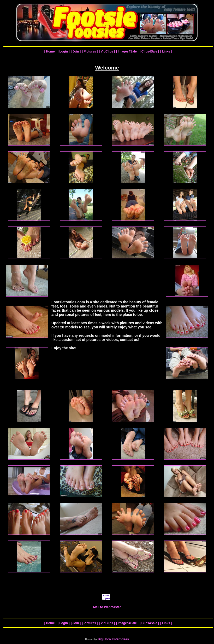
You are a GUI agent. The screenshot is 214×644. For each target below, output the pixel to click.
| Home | (50, 51)
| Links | (166, 51)
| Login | (64, 51)
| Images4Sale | (127, 51)
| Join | (76, 51)
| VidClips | (107, 51)
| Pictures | (90, 51)
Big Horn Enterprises (113, 639)
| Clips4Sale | (149, 51)
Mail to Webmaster (107, 606)
